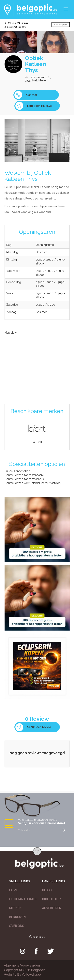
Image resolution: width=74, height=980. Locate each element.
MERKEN (15, 908)
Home (13, 23)
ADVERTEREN (52, 908)
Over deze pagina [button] (61, 25)
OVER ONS (17, 926)
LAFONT (37, 442)
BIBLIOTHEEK (52, 899)
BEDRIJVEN (17, 917)
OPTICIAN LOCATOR (23, 899)
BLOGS (47, 890)
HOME (14, 890)
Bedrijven (24, 23)
